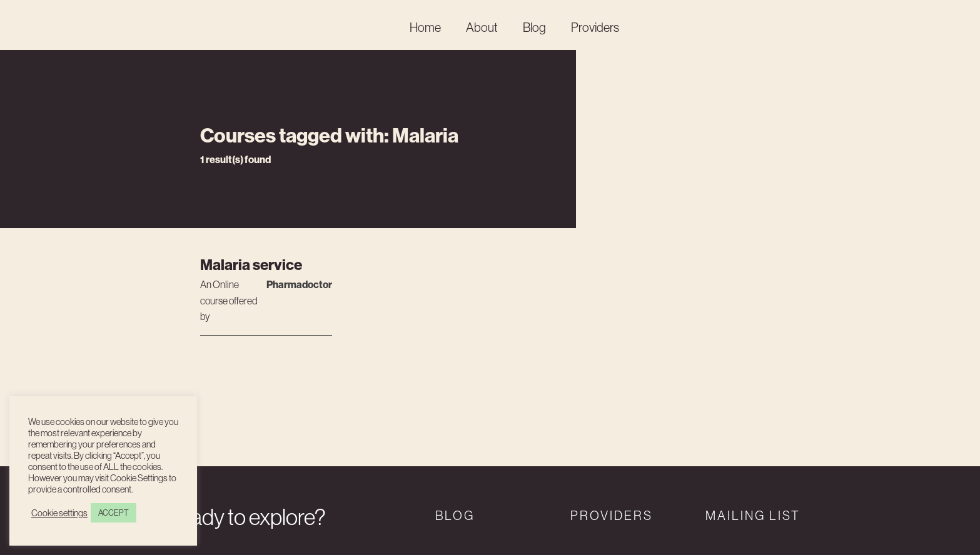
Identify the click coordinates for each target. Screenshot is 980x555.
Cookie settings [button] (59, 513)
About (482, 27)
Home (425, 27)
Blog (534, 27)
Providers (595, 27)
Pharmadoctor (299, 285)
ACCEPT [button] (114, 513)
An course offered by (229, 299)
